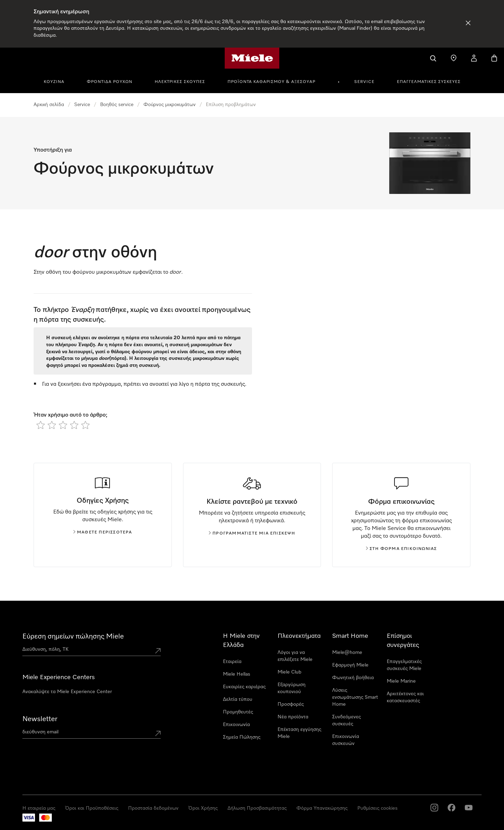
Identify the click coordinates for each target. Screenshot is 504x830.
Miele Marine (401, 681)
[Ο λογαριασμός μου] (474, 58)
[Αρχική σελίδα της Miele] (252, 58)
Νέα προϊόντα (293, 717)
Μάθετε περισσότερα (103, 532)
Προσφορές (291, 704)
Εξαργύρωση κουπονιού (292, 688)
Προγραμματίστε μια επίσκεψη (252, 533)
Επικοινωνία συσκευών (346, 740)
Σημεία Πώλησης (242, 737)
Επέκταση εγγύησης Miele (299, 733)
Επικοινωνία (236, 725)
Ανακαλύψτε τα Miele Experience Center (67, 692)
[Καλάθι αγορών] (494, 58)
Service (364, 82)
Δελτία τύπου (238, 699)
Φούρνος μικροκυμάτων (170, 105)
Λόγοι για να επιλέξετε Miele (295, 656)
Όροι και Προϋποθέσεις (92, 808)
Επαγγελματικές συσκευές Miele (404, 665)
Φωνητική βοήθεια (353, 678)
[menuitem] (58, 81)
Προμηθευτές (238, 712)
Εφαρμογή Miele (350, 665)
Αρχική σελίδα (49, 105)
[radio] (41, 425)
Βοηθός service (117, 105)
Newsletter (40, 719)
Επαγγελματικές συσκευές (429, 82)
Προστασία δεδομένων (153, 808)
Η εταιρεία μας (39, 808)
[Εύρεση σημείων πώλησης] (454, 58)
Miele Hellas (237, 674)
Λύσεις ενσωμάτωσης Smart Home (355, 697)
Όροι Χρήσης (203, 808)
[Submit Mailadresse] (158, 733)
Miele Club (289, 672)
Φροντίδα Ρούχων (110, 82)
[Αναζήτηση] (433, 58)
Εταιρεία (232, 662)
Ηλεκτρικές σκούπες (180, 82)
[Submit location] (158, 651)
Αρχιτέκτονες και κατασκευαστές (405, 697)
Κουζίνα (54, 82)
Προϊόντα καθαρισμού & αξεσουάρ (271, 82)
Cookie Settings (375, 808)
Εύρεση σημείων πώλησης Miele (73, 636)
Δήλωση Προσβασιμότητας (257, 808)
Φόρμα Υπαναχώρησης (322, 808)
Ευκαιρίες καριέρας (244, 687)
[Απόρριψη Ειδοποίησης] (468, 23)
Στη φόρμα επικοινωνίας (401, 549)
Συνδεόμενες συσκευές (346, 720)
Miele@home (347, 653)
